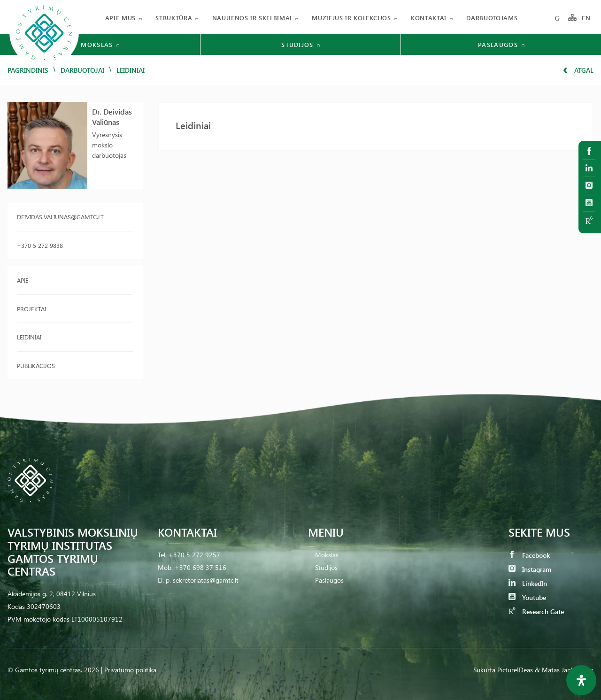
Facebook (529, 555)
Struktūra (174, 18)
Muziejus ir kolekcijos (351, 18)
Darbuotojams (492, 18)
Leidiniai (29, 337)
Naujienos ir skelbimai (252, 18)
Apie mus (120, 18)
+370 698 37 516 (200, 567)
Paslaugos (329, 580)
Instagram (530, 569)
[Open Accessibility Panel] (581, 680)
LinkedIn (528, 583)
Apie (23, 280)
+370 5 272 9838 (40, 245)
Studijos (326, 567)
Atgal (578, 70)
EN (586, 18)
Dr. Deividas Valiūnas (112, 117)
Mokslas (327, 555)
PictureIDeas (515, 670)
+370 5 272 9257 (194, 555)
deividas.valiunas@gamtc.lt (60, 217)
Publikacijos (36, 365)
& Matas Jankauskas (564, 670)
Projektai (31, 309)
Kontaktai (429, 18)
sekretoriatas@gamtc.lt (206, 580)
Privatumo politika (130, 670)
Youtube (527, 597)
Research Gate (536, 612)
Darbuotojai (82, 70)
